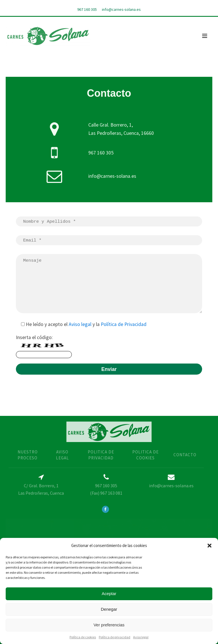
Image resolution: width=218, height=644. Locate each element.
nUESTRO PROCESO (28, 455)
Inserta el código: (44, 346)
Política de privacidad (115, 637)
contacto (185, 455)
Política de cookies (83, 637)
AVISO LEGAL (62, 455)
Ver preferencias (109, 625)
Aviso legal (141, 637)
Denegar (109, 609)
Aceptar (109, 594)
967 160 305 (87, 9)
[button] (209, 546)
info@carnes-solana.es (121, 9)
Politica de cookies (145, 455)
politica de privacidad (101, 455)
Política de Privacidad (124, 324)
